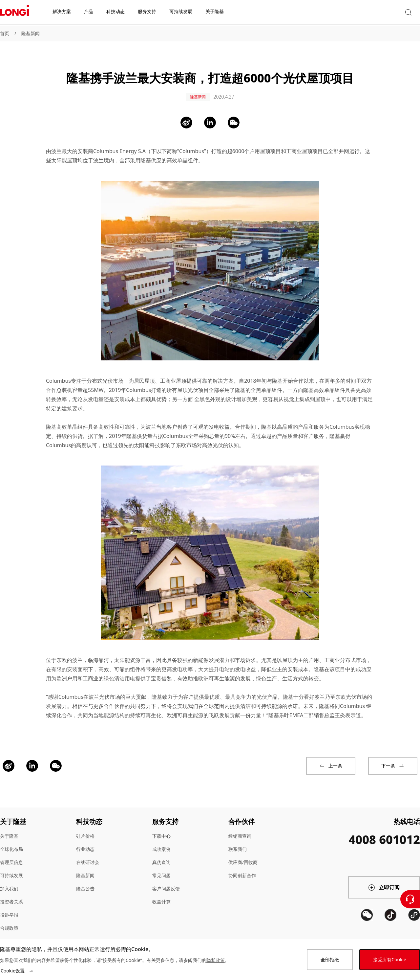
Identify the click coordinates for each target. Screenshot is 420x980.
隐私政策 (216, 960)
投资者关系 (11, 895)
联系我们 (238, 842)
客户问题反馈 (166, 882)
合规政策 (9, 921)
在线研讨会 (88, 855)
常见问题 (161, 868)
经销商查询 (240, 829)
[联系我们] (410, 899)
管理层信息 (11, 855)
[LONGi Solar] (14, 13)
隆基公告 (85, 882)
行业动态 (85, 842)
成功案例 (161, 842)
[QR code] (367, 932)
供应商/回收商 (243, 855)
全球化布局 (11, 842)
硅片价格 (85, 829)
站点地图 (9, 934)
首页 (5, 33)
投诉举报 (9, 908)
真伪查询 (161, 855)
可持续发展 (11, 868)
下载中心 (161, 829)
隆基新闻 (31, 33)
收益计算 (161, 895)
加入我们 (9, 882)
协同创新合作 (242, 868)
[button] (359, 13)
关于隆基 (9, 829)
